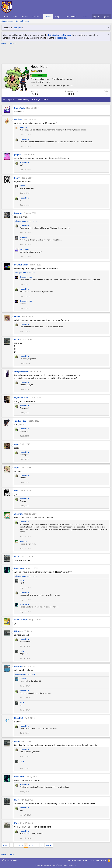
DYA (16, 491)
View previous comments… (26, 221)
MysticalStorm (21, 398)
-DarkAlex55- (20, 421)
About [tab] (46, 99)
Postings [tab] (36, 99)
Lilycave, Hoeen (64, 79)
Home (6, 17)
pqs (16, 444)
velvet (17, 316)
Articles (24, 17)
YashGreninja (21, 620)
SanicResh (19, 108)
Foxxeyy (18, 213)
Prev (7, 845)
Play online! (71, 17)
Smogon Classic (10, 860)
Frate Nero (19, 568)
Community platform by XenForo (56, 866)
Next (48, 845)
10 (33, 845)
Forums (35, 17)
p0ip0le (18, 155)
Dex (15, 17)
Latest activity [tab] (23, 99)
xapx (16, 467)
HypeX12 (18, 718)
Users (48, 17)
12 (42, 845)
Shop (57, 17)
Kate (16, 823)
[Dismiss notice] (108, 28)
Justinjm (18, 514)
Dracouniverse (21, 265)
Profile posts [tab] (9, 99)
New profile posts (22, 21)
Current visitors (7, 21)
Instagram (17, 28)
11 (37, 845)
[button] (41, 17)
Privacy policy (88, 860)
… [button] (16, 845)
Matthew (18, 119)
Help (98, 860)
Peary (17, 178)
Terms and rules (74, 860)
